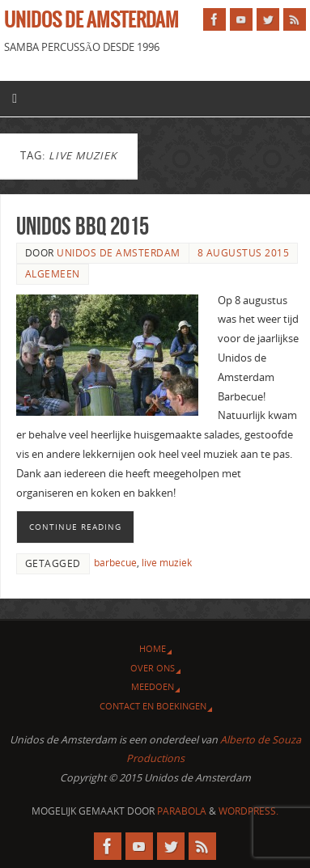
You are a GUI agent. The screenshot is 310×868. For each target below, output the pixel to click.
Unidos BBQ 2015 (83, 226)
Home (153, 648)
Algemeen (53, 274)
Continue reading (75, 527)
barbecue (115, 563)
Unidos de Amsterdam (91, 21)
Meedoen (153, 686)
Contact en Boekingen (153, 706)
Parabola (182, 811)
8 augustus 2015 (244, 253)
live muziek (167, 563)
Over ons (153, 668)
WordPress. (248, 811)
